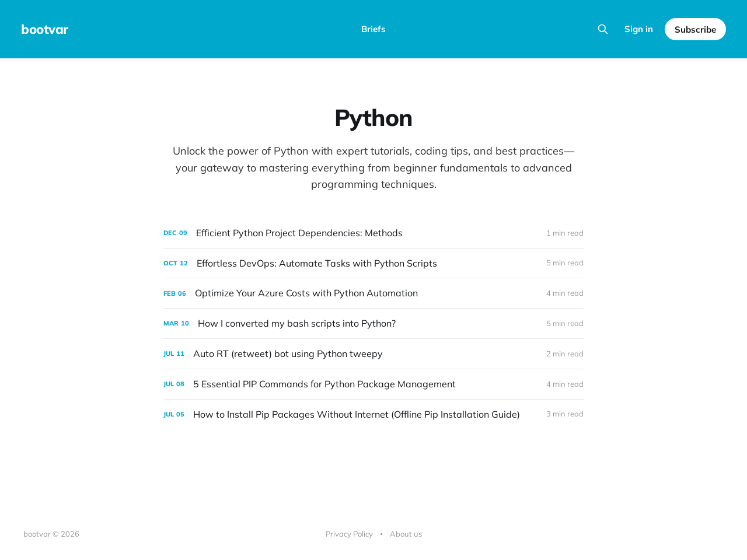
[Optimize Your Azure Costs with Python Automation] (373, 293)
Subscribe (695, 29)
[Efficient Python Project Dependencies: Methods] (373, 233)
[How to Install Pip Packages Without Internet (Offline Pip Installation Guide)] (373, 414)
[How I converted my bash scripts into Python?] (373, 323)
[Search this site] (603, 29)
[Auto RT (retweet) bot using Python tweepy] (373, 354)
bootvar (45, 29)
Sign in (639, 29)
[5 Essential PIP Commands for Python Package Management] (373, 384)
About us (406, 534)
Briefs (373, 29)
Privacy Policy (349, 534)
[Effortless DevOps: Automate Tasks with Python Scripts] (373, 263)
